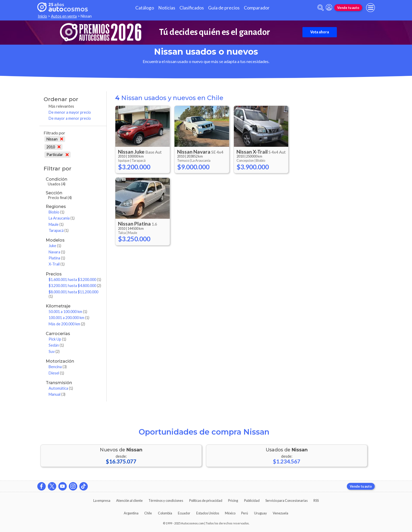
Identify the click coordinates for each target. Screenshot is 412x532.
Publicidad (252, 500)
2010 (53, 147)
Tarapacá (59, 230)
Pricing (233, 500)
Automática (61, 388)
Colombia (165, 513)
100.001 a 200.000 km (69, 318)
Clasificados (192, 8)
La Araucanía (62, 218)
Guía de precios (224, 8)
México (230, 513)
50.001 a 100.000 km (68, 312)
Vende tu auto (348, 8)
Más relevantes (61, 106)
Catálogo (145, 8)
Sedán (56, 345)
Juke (55, 246)
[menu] (370, 8)
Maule (56, 224)
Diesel (56, 373)
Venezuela (280, 513)
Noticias (167, 8)
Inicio (42, 16)
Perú (245, 513)
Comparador (257, 8)
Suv (54, 351)
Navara (57, 252)
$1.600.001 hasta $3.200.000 (75, 280)
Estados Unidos (208, 513)
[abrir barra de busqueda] (321, 8)
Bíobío (56, 212)
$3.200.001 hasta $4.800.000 (75, 286)
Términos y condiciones (166, 500)
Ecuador (184, 513)
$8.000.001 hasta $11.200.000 (73, 294)
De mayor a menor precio (70, 118)
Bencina (58, 367)
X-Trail (57, 264)
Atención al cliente (129, 500)
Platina (57, 258)
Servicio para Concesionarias (287, 500)
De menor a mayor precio (70, 112)
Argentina (131, 513)
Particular (58, 155)
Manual (57, 394)
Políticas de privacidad (206, 500)
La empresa (102, 500)
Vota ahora (320, 32)
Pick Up (57, 339)
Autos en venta (64, 16)
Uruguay (261, 513)
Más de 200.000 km (67, 324)
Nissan (55, 139)
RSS (316, 500)
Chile (148, 513)
